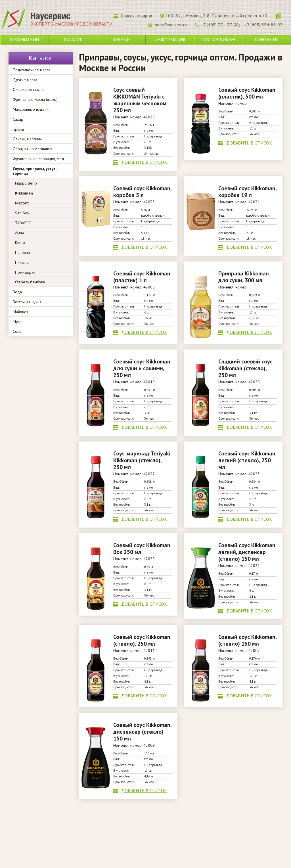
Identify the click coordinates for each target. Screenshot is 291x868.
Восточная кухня (27, 302)
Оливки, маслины (27, 139)
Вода (17, 292)
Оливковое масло (28, 89)
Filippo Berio (26, 183)
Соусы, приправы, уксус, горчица (34, 171)
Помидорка (25, 272)
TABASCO (23, 223)
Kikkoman (24, 193)
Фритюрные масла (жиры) (35, 99)
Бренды (121, 39)
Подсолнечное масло (32, 70)
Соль (17, 331)
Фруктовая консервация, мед (38, 159)
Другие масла (25, 80)
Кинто (20, 242)
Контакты (267, 39)
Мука (17, 322)
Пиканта (22, 262)
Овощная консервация (33, 149)
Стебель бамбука (30, 282)
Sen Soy (22, 213)
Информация (170, 39)
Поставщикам (218, 39)
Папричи (22, 252)
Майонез (20, 312)
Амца (20, 233)
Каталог (73, 39)
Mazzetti (22, 203)
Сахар (18, 119)
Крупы (18, 129)
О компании (24, 39)
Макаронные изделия (32, 109)
